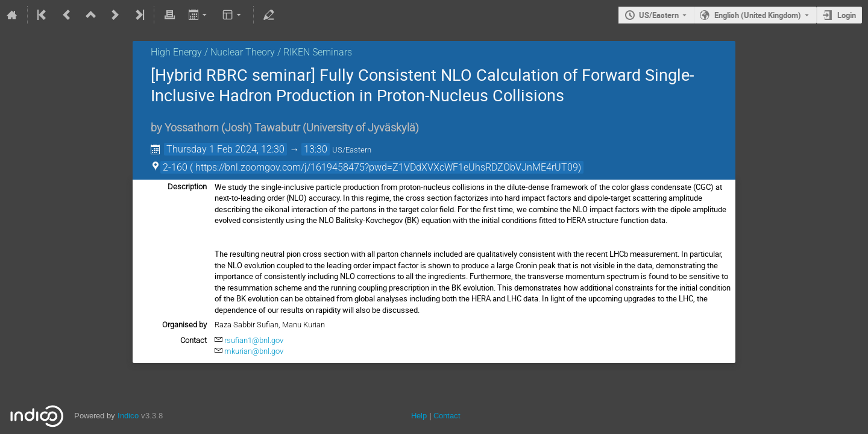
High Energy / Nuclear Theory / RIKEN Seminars (251, 52)
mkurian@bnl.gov (254, 351)
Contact (447, 416)
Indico (128, 416)
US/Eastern (659, 15)
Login (847, 15)
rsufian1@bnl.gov (254, 340)
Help (419, 416)
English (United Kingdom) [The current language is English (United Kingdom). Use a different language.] (758, 15)
